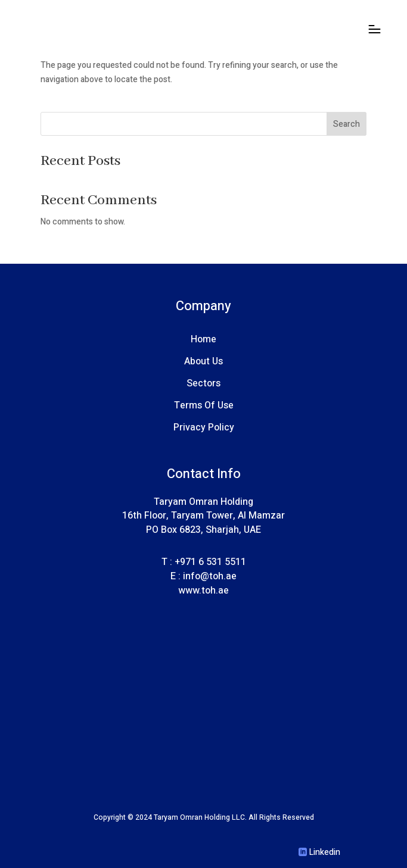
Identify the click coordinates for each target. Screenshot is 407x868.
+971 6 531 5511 (210, 562)
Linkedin (325, 852)
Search (347, 124)
